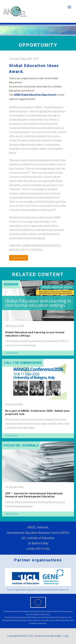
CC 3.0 (67, 590)
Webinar (11, 284)
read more (12, 353)
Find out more (19, 258)
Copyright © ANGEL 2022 (20, 636)
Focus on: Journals (21, 445)
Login (66, 636)
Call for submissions (23, 363)
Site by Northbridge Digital (48, 636)
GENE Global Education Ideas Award (35, 95)
